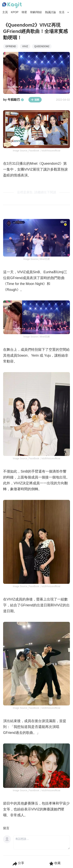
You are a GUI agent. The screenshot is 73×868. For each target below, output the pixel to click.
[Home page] (12, 5)
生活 (62, 12)
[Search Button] (68, 12)
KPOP (15, 12)
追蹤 (35, 100)
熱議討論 (50, 12)
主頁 (5, 12)
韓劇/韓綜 (36, 12)
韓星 (24, 12)
